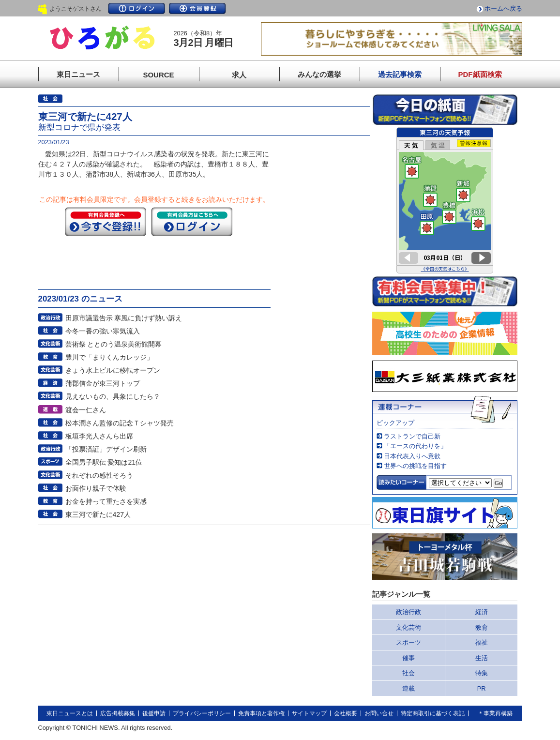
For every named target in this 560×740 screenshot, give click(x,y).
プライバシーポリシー (202, 713)
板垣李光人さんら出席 (99, 436)
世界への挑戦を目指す (415, 466)
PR (482, 688)
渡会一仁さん (86, 410)
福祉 (482, 642)
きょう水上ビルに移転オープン (113, 370)
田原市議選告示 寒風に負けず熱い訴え (124, 318)
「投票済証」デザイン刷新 (106, 449)
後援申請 (154, 713)
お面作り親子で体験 (96, 488)
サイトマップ (309, 713)
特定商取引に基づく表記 (433, 713)
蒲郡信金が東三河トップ (103, 383)
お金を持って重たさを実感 (106, 501)
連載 (409, 688)
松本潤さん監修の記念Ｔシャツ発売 (120, 423)
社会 (409, 673)
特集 (482, 673)
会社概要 (346, 713)
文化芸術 (409, 627)
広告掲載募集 (118, 713)
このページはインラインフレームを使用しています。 (445, 200)
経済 (482, 612)
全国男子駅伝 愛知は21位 (104, 462)
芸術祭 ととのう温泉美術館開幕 (114, 344)
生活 (482, 658)
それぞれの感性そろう (99, 475)
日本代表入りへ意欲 (412, 456)
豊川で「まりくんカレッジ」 (109, 357)
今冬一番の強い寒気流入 (103, 331)
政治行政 (409, 612)
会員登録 (197, 8)
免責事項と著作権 (261, 713)
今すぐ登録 (106, 222)
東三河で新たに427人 (98, 514)
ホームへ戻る (503, 8)
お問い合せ (379, 713)
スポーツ (409, 642)
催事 (409, 658)
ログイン (136, 8)
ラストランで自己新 (412, 436)
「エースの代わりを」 (415, 446)
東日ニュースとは (70, 713)
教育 (482, 627)
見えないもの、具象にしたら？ (113, 396)
